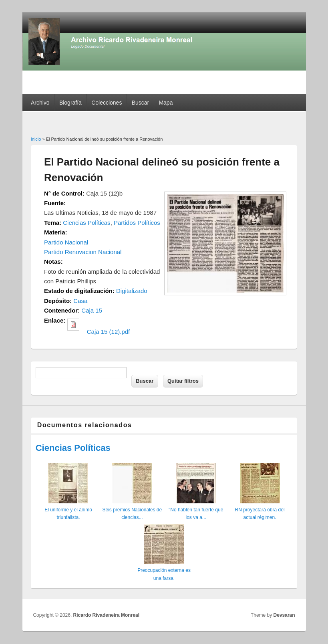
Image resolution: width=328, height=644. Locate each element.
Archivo (40, 103)
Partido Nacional (66, 242)
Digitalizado (132, 291)
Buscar (141, 103)
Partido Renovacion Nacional (83, 252)
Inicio (36, 139)
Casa (80, 301)
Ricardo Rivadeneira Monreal (106, 615)
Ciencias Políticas (87, 223)
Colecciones (107, 103)
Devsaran (284, 615)
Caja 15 (92, 310)
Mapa (166, 103)
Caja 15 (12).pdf (109, 332)
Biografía (70, 103)
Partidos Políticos (137, 223)
